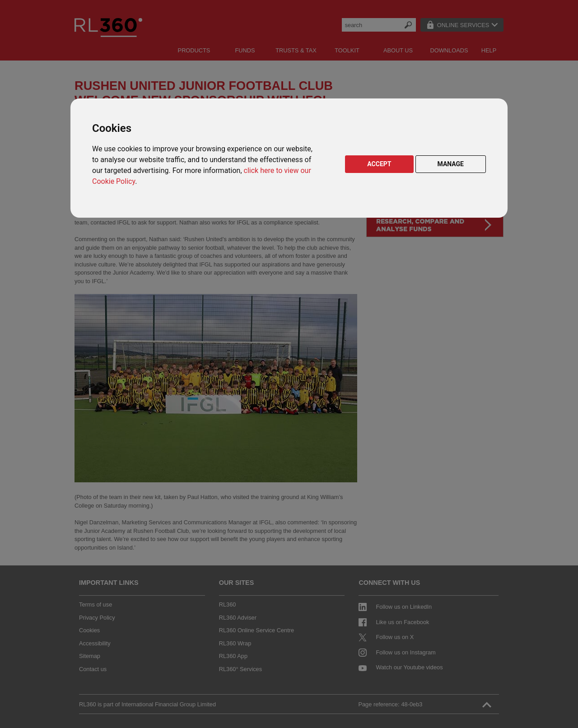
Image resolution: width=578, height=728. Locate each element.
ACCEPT (379, 164)
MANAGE (451, 164)
